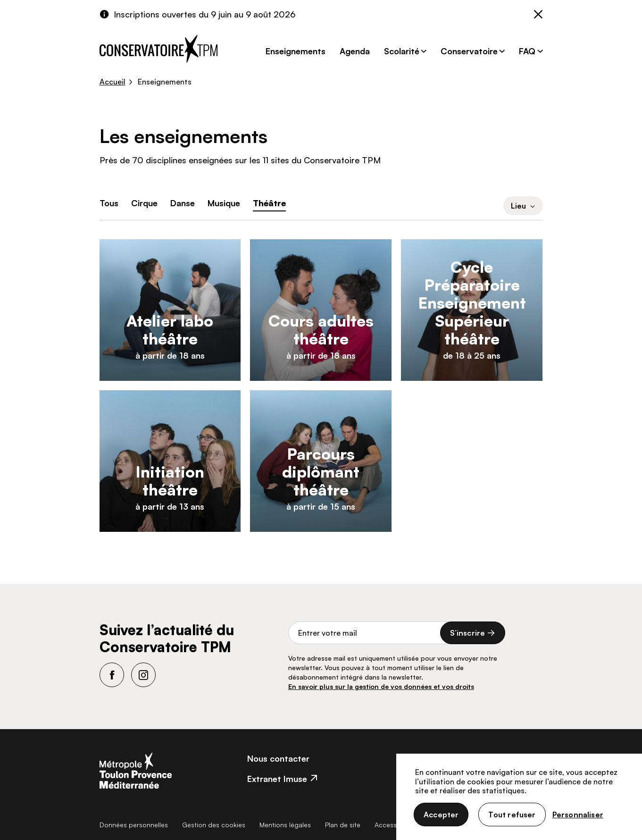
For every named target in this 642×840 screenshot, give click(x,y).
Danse (183, 203)
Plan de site (343, 825)
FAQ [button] (527, 51)
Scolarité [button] (402, 51)
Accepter (441, 815)
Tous (109, 203)
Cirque (144, 203)
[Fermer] (538, 15)
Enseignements (296, 51)
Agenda (355, 51)
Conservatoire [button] (469, 51)
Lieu (523, 206)
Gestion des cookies (214, 825)
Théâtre (269, 203)
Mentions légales (285, 825)
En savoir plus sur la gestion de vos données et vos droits (381, 686)
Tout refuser (512, 815)
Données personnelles (134, 825)
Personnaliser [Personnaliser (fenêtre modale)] (578, 815)
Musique (224, 203)
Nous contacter (278, 758)
